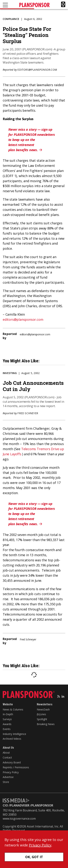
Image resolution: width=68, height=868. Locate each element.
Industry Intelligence (14, 734)
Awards (7, 724)
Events (7, 729)
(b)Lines (41, 714)
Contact (7, 757)
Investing (10, 373)
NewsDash (43, 709)
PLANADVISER (20, 805)
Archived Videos (12, 739)
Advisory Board (12, 762)
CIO (5, 805)
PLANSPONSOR (42, 805)
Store (6, 782)
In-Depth (8, 714)
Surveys (7, 719)
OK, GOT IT (34, 857)
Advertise (8, 777)
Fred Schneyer (28, 413)
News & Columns (13, 709)
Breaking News (46, 724)
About (6, 753)
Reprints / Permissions (16, 767)
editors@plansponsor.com (37, 70)
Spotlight (42, 719)
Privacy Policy (11, 772)
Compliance (11, 19)
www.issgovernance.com (19, 819)
